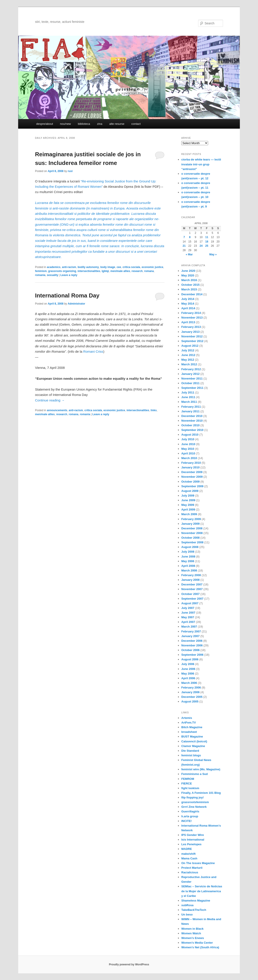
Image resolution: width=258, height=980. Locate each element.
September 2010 (192, 430)
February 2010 (191, 463)
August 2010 (190, 435)
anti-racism (69, 267)
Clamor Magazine (193, 746)
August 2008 (190, 547)
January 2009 (190, 524)
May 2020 (188, 275)
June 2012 (188, 355)
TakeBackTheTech (194, 910)
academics (54, 267)
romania (40, 275)
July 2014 (188, 299)
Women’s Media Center (197, 943)
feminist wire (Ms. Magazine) (201, 769)
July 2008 (188, 552)
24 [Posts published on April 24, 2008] (201, 246)
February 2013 (191, 327)
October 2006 (190, 650)
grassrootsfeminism (195, 802)
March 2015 (189, 289)
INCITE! (187, 821)
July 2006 (188, 664)
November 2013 (192, 318)
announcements (57, 410)
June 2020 (188, 271)
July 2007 (188, 608)
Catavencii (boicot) (194, 741)
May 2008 (188, 561)
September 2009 (192, 486)
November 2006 (192, 645)
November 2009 (192, 477)
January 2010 (190, 467)
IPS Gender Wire (193, 835)
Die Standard (190, 751)
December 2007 (192, 584)
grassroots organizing (62, 271)
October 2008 (190, 538)
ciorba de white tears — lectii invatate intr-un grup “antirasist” (201, 164)
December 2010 (192, 416)
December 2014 (192, 294)
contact (136, 124)
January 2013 (190, 332)
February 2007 (191, 631)
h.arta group (190, 816)
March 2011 (189, 402)
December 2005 (192, 697)
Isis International (193, 840)
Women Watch (191, 933)
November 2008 (192, 533)
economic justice (152, 267)
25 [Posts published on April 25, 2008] (207, 246)
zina (100, 124)
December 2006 (192, 641)
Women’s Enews (193, 938)
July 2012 (188, 350)
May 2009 (188, 505)
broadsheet (189, 732)
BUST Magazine (192, 736)
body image (108, 267)
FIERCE (187, 783)
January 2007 (190, 636)
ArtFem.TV (189, 723)
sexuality (52, 275)
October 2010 (190, 425)
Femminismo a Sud (194, 774)
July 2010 (188, 439)
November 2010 (192, 421)
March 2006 (189, 683)
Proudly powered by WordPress (129, 964)
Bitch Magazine (192, 727)
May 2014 (188, 304)
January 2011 (190, 411)
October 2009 (190, 482)
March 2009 (189, 514)
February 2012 (191, 369)
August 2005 (190, 701)
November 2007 (192, 589)
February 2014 (191, 313)
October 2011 (190, 383)
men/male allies (120, 271)
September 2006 (192, 655)
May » (213, 254)
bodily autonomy (88, 267)
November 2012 (192, 336)
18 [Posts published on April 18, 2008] (207, 242)
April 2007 (188, 622)
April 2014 (188, 308)
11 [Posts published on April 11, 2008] (207, 237)
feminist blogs (191, 755)
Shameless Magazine (196, 901)
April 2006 (188, 678)
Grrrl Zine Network (194, 807)
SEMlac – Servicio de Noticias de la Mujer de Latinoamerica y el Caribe (202, 891)
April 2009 (188, 510)
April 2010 (188, 453)
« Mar (189, 254)
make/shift (188, 854)
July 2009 (188, 496)
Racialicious (190, 872)
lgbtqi (105, 271)
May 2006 (188, 674)
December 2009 (192, 472)
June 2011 (188, 397)
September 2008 (192, 542)
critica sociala (131, 267)
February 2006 (191, 688)
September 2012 (192, 341)
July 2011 (188, 392)
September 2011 (192, 388)
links (154, 410)
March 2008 (189, 570)
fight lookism (190, 788)
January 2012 (190, 374)
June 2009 (188, 500)
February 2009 (191, 519)
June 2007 (188, 613)
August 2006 (190, 659)
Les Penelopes (191, 844)
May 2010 (188, 449)
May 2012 (188, 360)
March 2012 (189, 364)
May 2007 (188, 617)
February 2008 (191, 575)
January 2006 (190, 692)
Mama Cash (189, 858)
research (137, 271)
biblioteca (84, 124)
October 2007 (190, 594)
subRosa (187, 905)
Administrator (76, 304)
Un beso (187, 914)
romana (149, 271)
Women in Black (192, 929)
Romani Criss (93, 351)
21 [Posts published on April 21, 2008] (184, 246)
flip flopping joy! (193, 797)
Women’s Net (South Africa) (200, 947)
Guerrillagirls (190, 811)
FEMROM (188, 779)
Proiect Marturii (192, 868)
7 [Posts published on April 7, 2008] (184, 237)
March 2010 (189, 458)
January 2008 (190, 580)
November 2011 (192, 379)
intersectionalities (89, 271)
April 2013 (188, 322)
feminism (41, 271)
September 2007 (192, 599)
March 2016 (189, 280)
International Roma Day (67, 295)
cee (119, 267)
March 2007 (189, 627)
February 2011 (191, 407)
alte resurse (117, 124)
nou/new (65, 124)
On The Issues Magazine (198, 863)
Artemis (187, 718)
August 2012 (190, 346)
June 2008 (188, 557)
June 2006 (188, 669)
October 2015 (190, 285)
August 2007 (190, 603)
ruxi (70, 171)
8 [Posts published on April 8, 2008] (190, 237)
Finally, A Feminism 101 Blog (201, 793)
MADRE (187, 849)
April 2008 (188, 566)
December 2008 (192, 528)
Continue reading (50, 400)
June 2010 (188, 444)
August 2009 (190, 491)
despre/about (45, 124)
